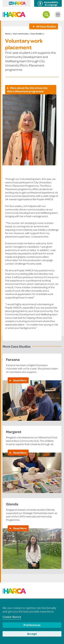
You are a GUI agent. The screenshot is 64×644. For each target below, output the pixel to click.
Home (8, 34)
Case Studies (37, 34)
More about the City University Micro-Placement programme (27, 90)
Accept (32, 634)
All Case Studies (46, 26)
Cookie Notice (12, 617)
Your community (21, 34)
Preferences (32, 625)
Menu (57, 15)
